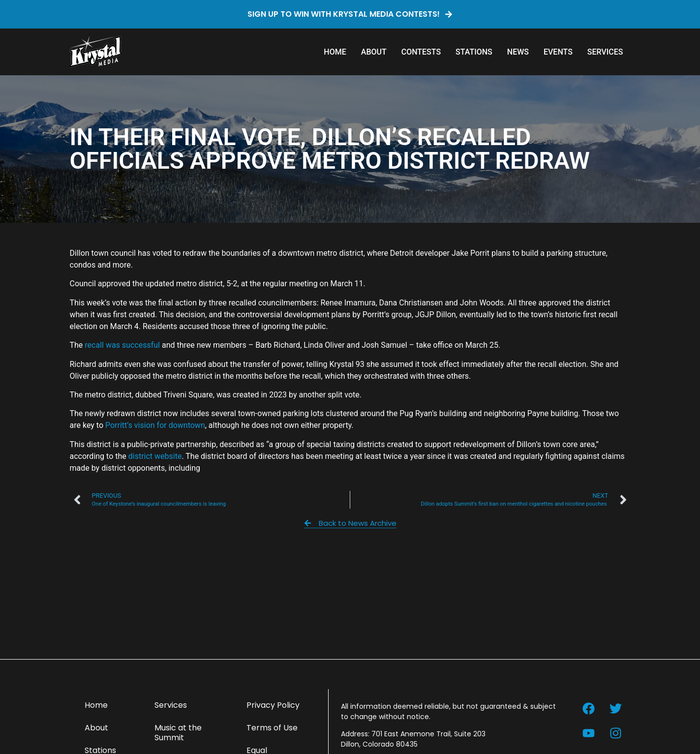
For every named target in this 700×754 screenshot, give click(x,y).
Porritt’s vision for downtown (155, 425)
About (374, 52)
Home (335, 52)
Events (558, 52)
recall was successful (122, 345)
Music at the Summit (178, 733)
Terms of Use (272, 728)
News (518, 52)
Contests (421, 52)
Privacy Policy (273, 705)
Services (605, 52)
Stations (474, 52)
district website (155, 456)
